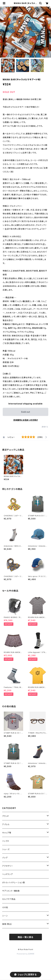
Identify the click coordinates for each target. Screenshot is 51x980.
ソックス (6, 841)
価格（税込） (7, 924)
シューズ (6, 849)
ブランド (6, 816)
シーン (5, 916)
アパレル (6, 824)
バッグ (5, 858)
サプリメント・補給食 (11, 891)
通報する (45, 427)
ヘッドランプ (7, 874)
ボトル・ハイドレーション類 (13, 882)
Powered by (26, 954)
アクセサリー (8, 866)
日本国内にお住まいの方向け (26, 420)
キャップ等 (7, 833)
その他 (5, 907)
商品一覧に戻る (26, 937)
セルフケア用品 (9, 899)
